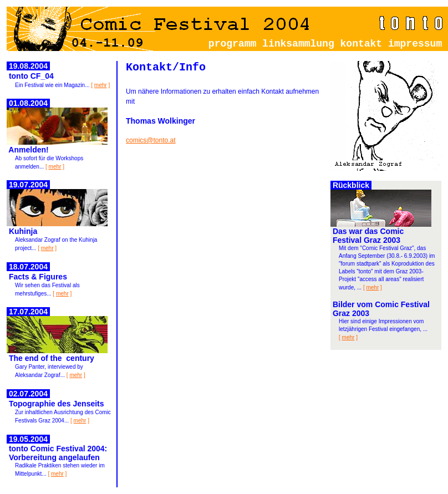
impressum (418, 44)
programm (232, 44)
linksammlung (298, 44)
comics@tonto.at (151, 140)
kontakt (362, 44)
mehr (101, 85)
